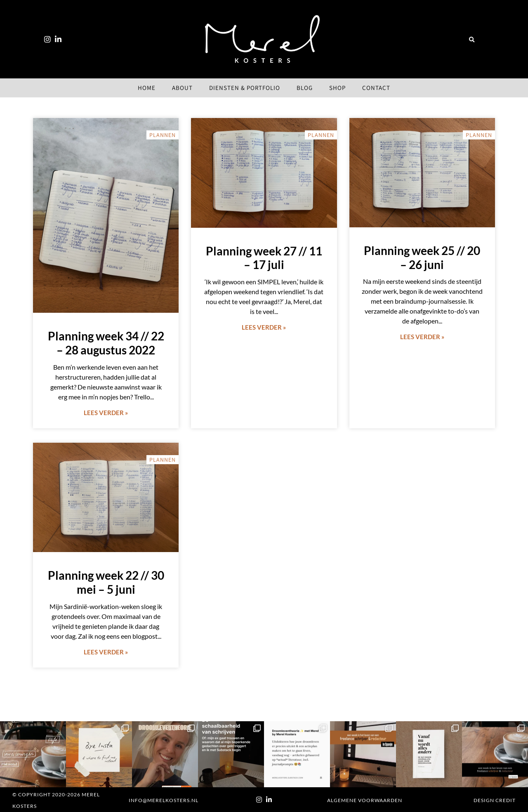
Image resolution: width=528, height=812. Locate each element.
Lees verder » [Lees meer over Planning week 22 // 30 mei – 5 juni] (106, 652)
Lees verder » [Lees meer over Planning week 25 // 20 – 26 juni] (422, 337)
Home (147, 88)
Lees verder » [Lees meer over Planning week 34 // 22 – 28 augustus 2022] (106, 413)
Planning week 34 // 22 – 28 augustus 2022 (106, 343)
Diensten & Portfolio (245, 88)
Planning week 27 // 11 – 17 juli (264, 258)
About (182, 88)
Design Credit (495, 800)
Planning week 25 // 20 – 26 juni (422, 257)
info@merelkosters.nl (164, 800)
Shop (337, 88)
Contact (376, 88)
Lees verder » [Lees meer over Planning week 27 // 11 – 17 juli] (264, 327)
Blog (305, 88)
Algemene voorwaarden (365, 800)
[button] (471, 40)
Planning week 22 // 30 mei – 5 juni (106, 582)
